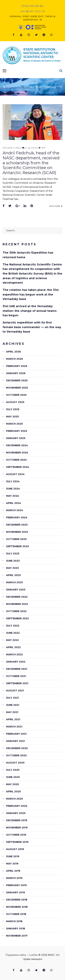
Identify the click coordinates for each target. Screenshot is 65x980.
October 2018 (16, 914)
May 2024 (13, 496)
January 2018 (16, 928)
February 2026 (17, 366)
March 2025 (14, 424)
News (19, 148)
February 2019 (16, 885)
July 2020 (13, 770)
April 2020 (13, 791)
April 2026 (13, 352)
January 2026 (16, 373)
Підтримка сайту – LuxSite (22, 955)
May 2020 (12, 784)
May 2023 (12, 568)
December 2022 (17, 597)
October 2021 (16, 676)
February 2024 (17, 517)
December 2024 (17, 445)
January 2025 (16, 438)
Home (28, 87)
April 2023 (13, 575)
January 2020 (16, 813)
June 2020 (13, 777)
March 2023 (14, 582)
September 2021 (17, 683)
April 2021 (13, 719)
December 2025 (17, 380)
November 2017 (17, 936)
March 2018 (14, 921)
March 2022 (14, 654)
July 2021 (12, 698)
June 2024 (13, 489)
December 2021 (17, 669)
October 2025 (16, 395)
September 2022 (17, 618)
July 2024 (13, 481)
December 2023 (17, 525)
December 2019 (17, 820)
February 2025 (17, 431)
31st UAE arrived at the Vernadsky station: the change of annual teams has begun (30, 311)
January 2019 (16, 892)
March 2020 (14, 799)
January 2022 (16, 662)
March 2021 (14, 727)
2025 (39, 87)
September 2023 (17, 546)
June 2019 (13, 856)
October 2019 (16, 835)
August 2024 (15, 474)
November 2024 (17, 453)
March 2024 (15, 510)
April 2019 (13, 871)
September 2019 (17, 842)
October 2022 (16, 611)
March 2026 (14, 359)
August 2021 (15, 691)
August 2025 (15, 402)
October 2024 (16, 460)
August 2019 (15, 849)
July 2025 (13, 409)
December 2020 (17, 748)
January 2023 (16, 590)
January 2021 (15, 741)
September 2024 (18, 467)
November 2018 (17, 907)
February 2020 (17, 806)
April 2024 (14, 503)
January (51, 87)
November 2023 (17, 532)
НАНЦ (34, 148)
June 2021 (13, 705)
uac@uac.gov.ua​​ (33, 11)
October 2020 (16, 755)
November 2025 (17, 388)
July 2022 (13, 626)
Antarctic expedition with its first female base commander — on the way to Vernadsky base (32, 327)
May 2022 (12, 640)
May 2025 (12, 417)
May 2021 (12, 712)
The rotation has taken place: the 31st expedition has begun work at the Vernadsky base (31, 294)
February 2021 (16, 734)
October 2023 (16, 539)
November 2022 (17, 604)
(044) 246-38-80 (32, 6)
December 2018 (17, 900)
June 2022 (13, 633)
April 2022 (13, 647)
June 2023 (13, 561)
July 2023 (13, 554)
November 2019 (17, 828)
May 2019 (12, 864)
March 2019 (14, 878)
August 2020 (15, 763)
